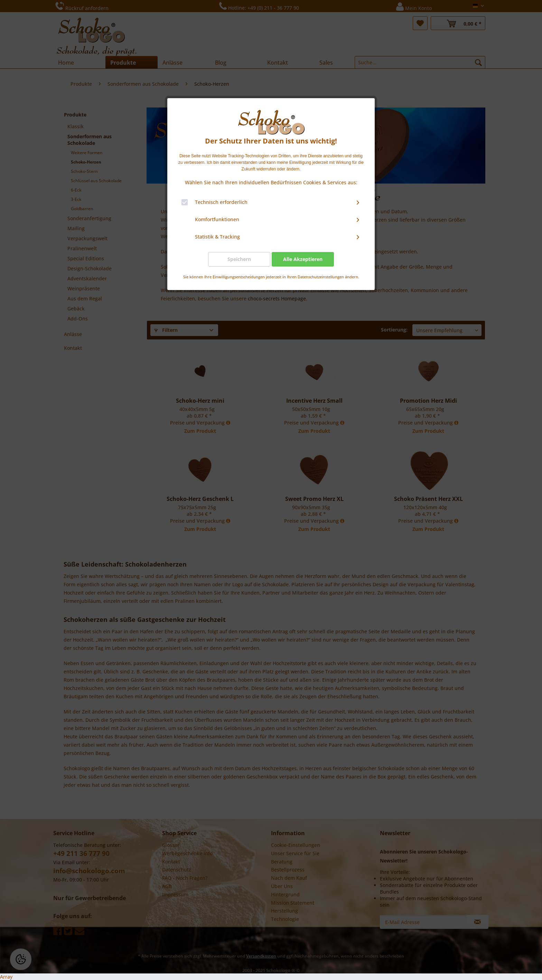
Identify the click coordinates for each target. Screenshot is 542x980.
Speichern (239, 259)
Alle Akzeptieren (303, 259)
